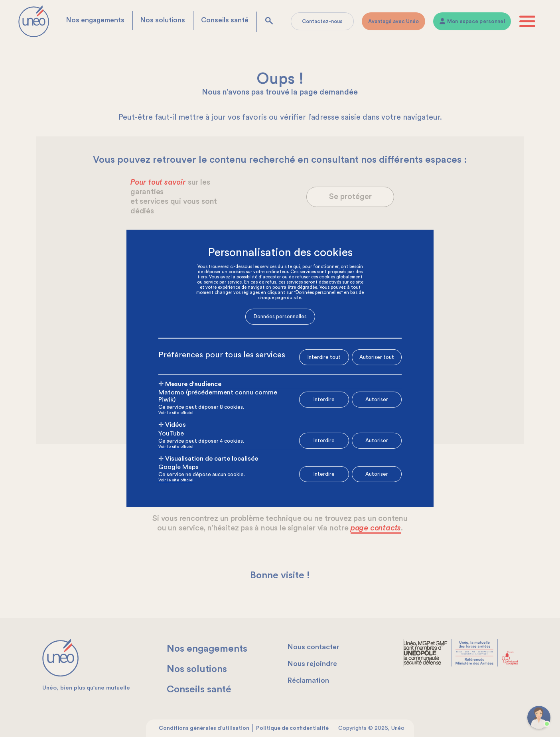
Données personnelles (280, 316)
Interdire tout (324, 357)
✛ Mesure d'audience (190, 384)
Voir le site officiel (176, 413)
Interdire (324, 399)
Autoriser (377, 399)
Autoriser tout (377, 357)
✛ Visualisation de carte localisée (208, 459)
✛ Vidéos (172, 425)
